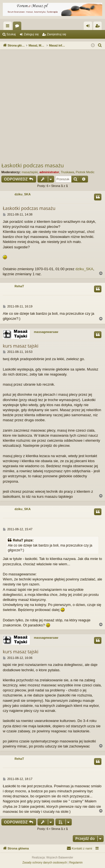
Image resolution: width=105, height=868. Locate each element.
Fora (18, 27)
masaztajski (30, 172)
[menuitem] (100, 45)
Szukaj (11, 34)
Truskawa (67, 172)
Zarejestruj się (56, 34)
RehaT (19, 286)
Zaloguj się (31, 34)
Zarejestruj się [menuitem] (99, 27)
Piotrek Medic (85, 172)
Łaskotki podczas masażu (33, 165)
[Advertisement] (53, 106)
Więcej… (9, 27)
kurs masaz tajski (21, 346)
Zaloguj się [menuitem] (89, 27)
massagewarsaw (46, 332)
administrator (49, 172)
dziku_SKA (23, 194)
